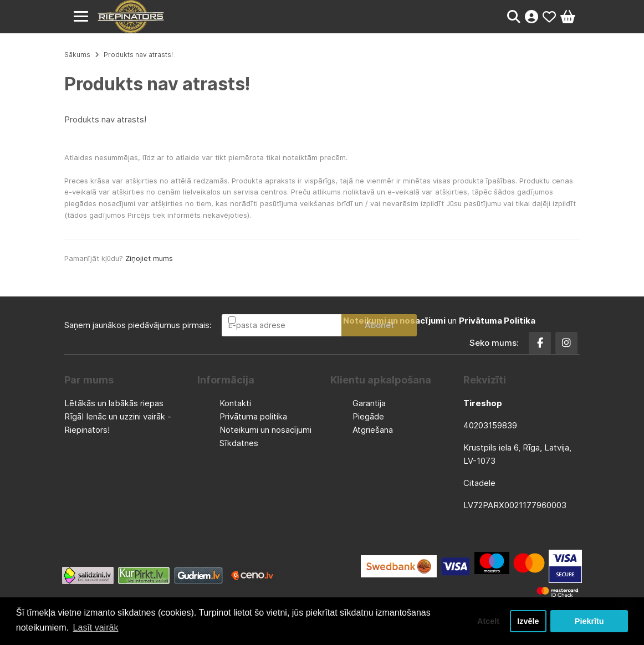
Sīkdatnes (239, 443)
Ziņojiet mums (149, 258)
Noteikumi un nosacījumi (265, 430)
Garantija (369, 403)
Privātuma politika (253, 416)
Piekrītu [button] (589, 621)
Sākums (77, 55)
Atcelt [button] (488, 621)
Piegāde (368, 416)
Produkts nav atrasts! (138, 55)
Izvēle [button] (528, 621)
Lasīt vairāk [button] (96, 628)
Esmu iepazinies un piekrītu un (387, 321)
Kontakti (235, 403)
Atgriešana (373, 430)
